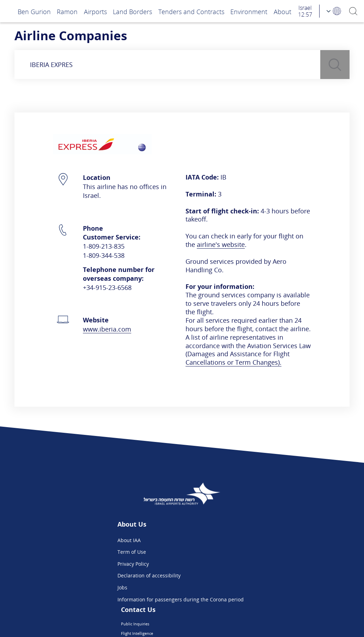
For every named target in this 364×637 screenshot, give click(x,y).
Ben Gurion (34, 11)
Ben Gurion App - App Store (257, 575)
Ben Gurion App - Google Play (259, 587)
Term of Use (81, 552)
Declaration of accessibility (99, 575)
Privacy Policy (83, 564)
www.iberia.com (107, 329)
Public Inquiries (243, 540)
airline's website (221, 244)
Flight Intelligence (246, 552)
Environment (249, 11)
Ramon (67, 11)
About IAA (79, 540)
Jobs (72, 587)
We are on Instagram (249, 564)
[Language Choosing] (334, 11)
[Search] (354, 11)
